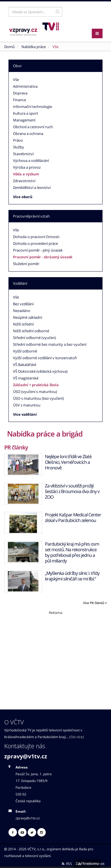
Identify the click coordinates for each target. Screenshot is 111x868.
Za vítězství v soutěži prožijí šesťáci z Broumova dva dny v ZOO (72, 491)
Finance (19, 100)
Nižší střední (23, 324)
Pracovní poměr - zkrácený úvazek (43, 257)
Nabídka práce (34, 47)
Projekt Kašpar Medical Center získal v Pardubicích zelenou (73, 517)
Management (24, 120)
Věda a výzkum (26, 174)
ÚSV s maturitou (27, 405)
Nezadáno (22, 311)
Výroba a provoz (27, 167)
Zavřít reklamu (87, 863)
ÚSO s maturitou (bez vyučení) (38, 398)
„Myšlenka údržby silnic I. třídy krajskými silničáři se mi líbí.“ (72, 576)
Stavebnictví (23, 154)
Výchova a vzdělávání (31, 161)
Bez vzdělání (23, 304)
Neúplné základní (28, 317)
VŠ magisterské (26, 378)
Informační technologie (32, 107)
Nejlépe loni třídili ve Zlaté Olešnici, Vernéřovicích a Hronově (68, 462)
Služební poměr (26, 264)
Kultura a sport (26, 113)
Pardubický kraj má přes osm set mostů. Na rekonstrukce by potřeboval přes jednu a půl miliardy (72, 552)
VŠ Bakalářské (25, 365)
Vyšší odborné (25, 351)
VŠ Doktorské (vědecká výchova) (40, 371)
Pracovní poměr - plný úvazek (38, 250)
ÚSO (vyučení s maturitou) (35, 392)
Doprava (20, 93)
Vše (16, 80)
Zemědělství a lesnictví (32, 187)
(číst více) (77, 737)
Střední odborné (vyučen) (34, 338)
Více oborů (23, 197)
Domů (9, 47)
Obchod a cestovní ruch (33, 127)
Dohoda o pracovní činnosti (36, 237)
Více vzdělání (25, 414)
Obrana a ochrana (28, 134)
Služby (18, 147)
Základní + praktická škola (36, 385)
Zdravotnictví (24, 181)
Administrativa (25, 86)
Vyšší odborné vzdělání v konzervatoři (45, 358)
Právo (18, 140)
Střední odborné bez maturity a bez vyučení (50, 344)
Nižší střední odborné (31, 331)
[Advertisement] (56, 654)
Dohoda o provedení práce (35, 243)
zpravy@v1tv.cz (26, 756)
